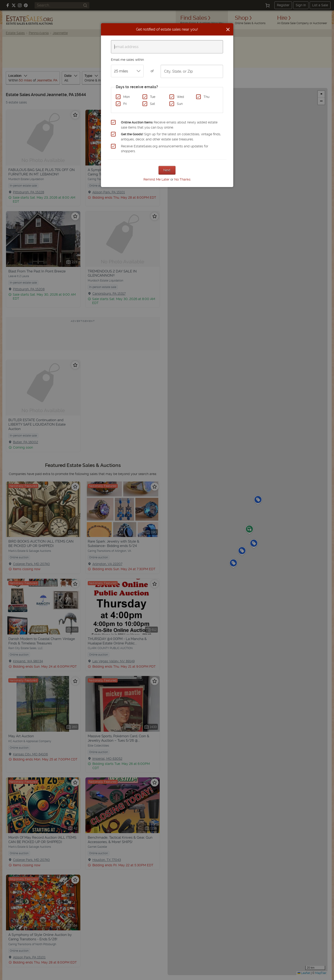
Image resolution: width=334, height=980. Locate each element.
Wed (180, 97)
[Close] (228, 29)
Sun (180, 104)
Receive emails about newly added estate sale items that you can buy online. (169, 125)
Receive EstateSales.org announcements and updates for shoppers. (165, 149)
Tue (153, 97)
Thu (206, 97)
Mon (126, 97)
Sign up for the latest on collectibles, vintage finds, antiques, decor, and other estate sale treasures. (171, 137)
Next (167, 170)
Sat (152, 104)
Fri (125, 104)
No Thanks (182, 179)
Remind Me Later (156, 179)
